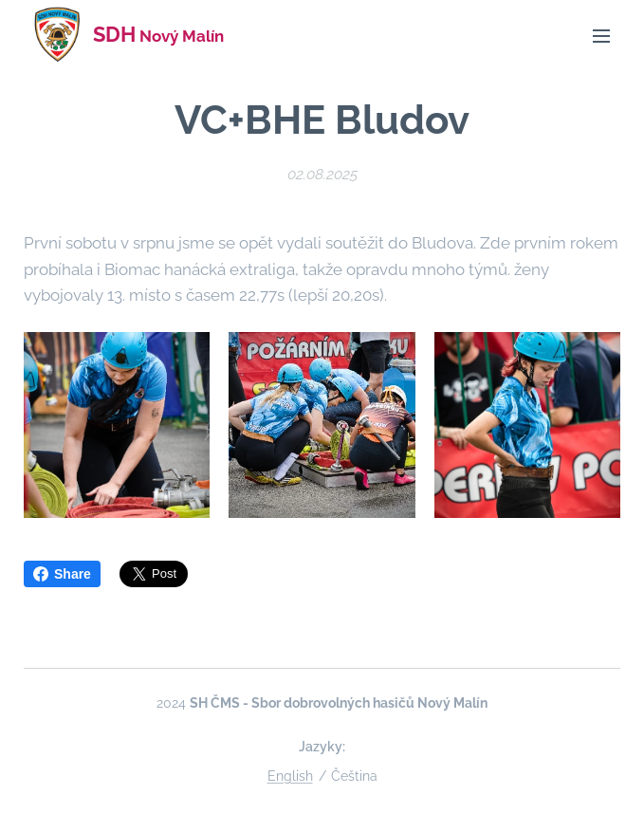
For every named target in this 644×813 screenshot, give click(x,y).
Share (62, 574)
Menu (601, 36)
